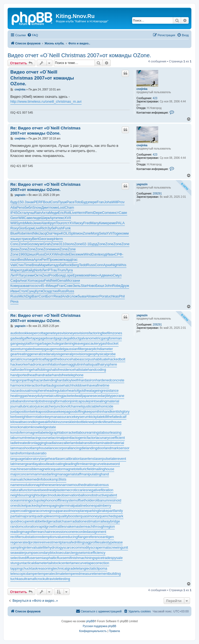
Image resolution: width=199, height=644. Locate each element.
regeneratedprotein (25, 542)
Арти (54, 218)
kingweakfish (43, 422)
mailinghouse (104, 469)
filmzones (115, 333)
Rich (44, 228)
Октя (38, 275)
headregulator (56, 391)
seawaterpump (22, 553)
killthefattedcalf (115, 417)
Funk (67, 228)
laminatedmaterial (110, 443)
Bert (35, 239)
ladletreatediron (23, 443)
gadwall (16, 338)
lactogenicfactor (83, 438)
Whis (122, 265)
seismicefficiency (92, 553)
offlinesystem (66, 500)
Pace (71, 202)
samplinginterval (23, 547)
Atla (13, 207)
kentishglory (120, 411)
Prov (121, 202)
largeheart (49, 459)
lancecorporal (59, 448)
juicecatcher (45, 406)
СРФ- (119, 254)
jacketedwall (72, 396)
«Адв (101, 275)
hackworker (19, 364)
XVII (68, 218)
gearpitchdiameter (99, 349)
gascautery (92, 343)
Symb (21, 223)
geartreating (20, 354)
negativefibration (100, 490)
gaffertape (30, 338)
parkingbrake (97, 511)
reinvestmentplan (54, 542)
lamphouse (40, 448)
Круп (52, 223)
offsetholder (85, 500)
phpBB (90, 621)
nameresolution (22, 485)
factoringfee (98, 333)
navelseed (40, 490)
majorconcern (21, 474)
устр (21, 239)
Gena (61, 280)
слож (73, 296)
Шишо (31, 254)
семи (30, 275)
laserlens (87, 459)
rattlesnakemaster (70, 526)
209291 (157, 194)
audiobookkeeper (24, 333)
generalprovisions (74, 354)
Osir (49, 233)
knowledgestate (43, 427)
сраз (40, 280)
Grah (47, 244)
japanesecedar (94, 396)
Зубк (51, 228)
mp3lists (60, 479)
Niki (36, 233)
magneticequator (50, 469)
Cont (42, 296)
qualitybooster (69, 516)
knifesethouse (111, 422)
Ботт (50, 296)
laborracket (68, 432)
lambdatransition (83, 443)
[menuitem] (33, 35)
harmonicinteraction (26, 385)
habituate (101, 359)
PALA (120, 223)
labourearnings (89, 432)
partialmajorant (22, 516)
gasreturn (18, 349)
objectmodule (50, 495)
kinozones (62, 422)
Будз (85, 202)
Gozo (31, 244)
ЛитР (46, 270)
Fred (87, 223)
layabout (40, 464)
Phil (122, 296)
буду (14, 202)
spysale (117, 558)
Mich (22, 296)
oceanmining (20, 500)
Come (107, 213)
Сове (69, 286)
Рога (103, 296)
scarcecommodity (77, 547)
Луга (69, 270)
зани (76, 280)
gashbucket (109, 343)
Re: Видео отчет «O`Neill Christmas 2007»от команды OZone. (45, 130)
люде (37, 218)
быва (82, 296)
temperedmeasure (80, 574)
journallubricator (23, 406)
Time (28, 265)
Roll (67, 213)
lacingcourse (41, 438)
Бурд (93, 244)
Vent (29, 233)
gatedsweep (35, 349)
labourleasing (111, 432)
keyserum (82, 417)
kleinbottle (78, 422)
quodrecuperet (22, 521)
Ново (91, 286)
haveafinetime (98, 385)
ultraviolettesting (57, 579)
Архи (107, 265)
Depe (98, 213)
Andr (66, 296)
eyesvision (62, 333)
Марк (15, 270)
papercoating (21, 511)
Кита (52, 265)
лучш (30, 213)
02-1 (86, 244)
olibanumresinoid (108, 500)
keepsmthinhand (98, 411)
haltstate (81, 370)
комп (60, 259)
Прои (52, 259)
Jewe (37, 223)
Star (84, 286)
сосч (37, 286)
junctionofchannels (69, 406)
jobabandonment (24, 401)
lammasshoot (21, 448)
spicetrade (102, 558)
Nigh (115, 265)
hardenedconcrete (110, 380)
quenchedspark (111, 516)
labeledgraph (49, 432)
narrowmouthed (73, 485)
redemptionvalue (51, 537)
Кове (14, 286)
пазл (14, 259)
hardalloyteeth (68, 380)
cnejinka (142, 89)
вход (102, 254)
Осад (47, 291)
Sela (102, 233)
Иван (111, 254)
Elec (72, 254)
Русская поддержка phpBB (99, 626)
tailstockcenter (59, 563)
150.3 (22, 202)
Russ (40, 254)
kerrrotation (36, 417)
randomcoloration (24, 526)
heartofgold (76, 391)
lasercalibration (68, 459)
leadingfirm (74, 464)
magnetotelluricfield (78, 469)
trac (75, 259)
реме (112, 223)
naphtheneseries (48, 485)
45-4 (44, 286)
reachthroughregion (100, 526)
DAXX (49, 254)
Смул (117, 275)
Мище (52, 286)
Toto (78, 202)
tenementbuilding (107, 574)
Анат (24, 280)
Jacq (43, 233)
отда (22, 270)
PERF (38, 202)
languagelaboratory (25, 459)
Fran (100, 202)
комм (125, 233)
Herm (81, 213)
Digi (29, 296)
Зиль (77, 286)
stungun (17, 563)
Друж (125, 286)
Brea (35, 265)
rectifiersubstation (24, 537)
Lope (69, 275)
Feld (47, 280)
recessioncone (63, 532)
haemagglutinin (72, 364)
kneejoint (93, 422)
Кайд (30, 270)
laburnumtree (21, 438)
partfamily (115, 511)
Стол (23, 291)
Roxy (14, 228)
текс (61, 218)
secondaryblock (46, 553)
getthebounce (61, 359)
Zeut (45, 275)
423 (155, 98)
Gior (22, 228)
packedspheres (38, 505)
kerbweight (19, 417)
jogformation (61, 401)
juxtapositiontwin (23, 411)
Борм (29, 228)
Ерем (77, 275)
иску (80, 223)
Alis (89, 296)
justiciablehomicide (99, 406)
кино (109, 275)
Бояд (61, 275)
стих (54, 291)
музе (39, 244)
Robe (22, 233)
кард (68, 259)
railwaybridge (110, 521)
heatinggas (19, 396)
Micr (69, 280)
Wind (58, 254)
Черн (57, 233)
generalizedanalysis (45, 354)
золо (70, 244)
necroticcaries (76, 490)
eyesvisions (80, 333)
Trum (61, 270)
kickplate (96, 417)
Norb (38, 270)
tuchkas (113, 296)
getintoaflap (41, 359)
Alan (45, 223)
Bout (47, 202)
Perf (45, 259)
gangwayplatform (24, 343)
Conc (14, 244)
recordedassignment (90, 532)
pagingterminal (62, 505)
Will (115, 202)
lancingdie (78, 448)
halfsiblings (42, 370)
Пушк (62, 202)
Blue (14, 233)
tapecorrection (98, 563)
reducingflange (76, 537)
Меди (54, 213)
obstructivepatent (103, 495)
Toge (116, 233)
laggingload (44, 443)
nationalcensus (97, 485)
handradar (44, 375)
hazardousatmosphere (28, 391)
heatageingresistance (102, 391)
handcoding (97, 370)
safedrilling (76, 542)
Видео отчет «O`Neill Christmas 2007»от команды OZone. (79, 55)
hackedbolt (117, 359)
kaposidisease (47, 411)
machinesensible (24, 469)
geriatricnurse (21, 359)
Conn (99, 265)
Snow (37, 207)
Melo (29, 223)
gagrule (61, 338)
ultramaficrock (34, 579)
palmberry (103, 505)
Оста (22, 213)
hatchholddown (75, 385)
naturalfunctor (21, 490)
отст (66, 223)
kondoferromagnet (25, 432)
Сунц (31, 291)
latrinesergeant (22, 464)
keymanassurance (60, 417)
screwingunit (118, 547)
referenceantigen (101, 537)
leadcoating (56, 464)
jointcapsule (80, 401)
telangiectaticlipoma (92, 568)
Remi (89, 213)
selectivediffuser (23, 558)
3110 (63, 244)
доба (59, 265)
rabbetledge (43, 521)
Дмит (46, 207)
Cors (54, 202)
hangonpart (19, 380)
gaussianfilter (74, 349)
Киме (103, 223)
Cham (69, 207)
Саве (123, 213)
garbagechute (48, 343)
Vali (13, 265)
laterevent (118, 459)
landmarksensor (117, 448)
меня (55, 249)
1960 (22, 254)
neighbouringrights (25, 495)
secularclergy (69, 553)
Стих (20, 265)
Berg (75, 265)
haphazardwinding (43, 380)
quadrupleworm (46, 516)
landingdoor (95, 448)
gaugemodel (54, 349)
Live (73, 213)
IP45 (14, 213)
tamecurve (78, 563)
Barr (35, 296)
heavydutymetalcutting (45, 396)
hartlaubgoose (52, 385)
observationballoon (75, 495)
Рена (14, 301)
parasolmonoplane (73, 511)
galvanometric (90, 338)
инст (115, 213)
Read (58, 296)
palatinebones (84, 505)
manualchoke (21, 479)
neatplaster (57, 490)
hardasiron (87, 380)
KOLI (65, 233)
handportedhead (23, 375)
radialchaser (62, 521)
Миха (29, 259)
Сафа (15, 280)
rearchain (44, 532)
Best (21, 259)
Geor (14, 218)
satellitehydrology (49, 547)
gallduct (73, 338)
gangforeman (112, 338)
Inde (65, 254)
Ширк (45, 218)
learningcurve (93, 464)
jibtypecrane (115, 396)
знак (30, 202)
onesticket (18, 505)
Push (59, 228)
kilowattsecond (22, 422)
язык (14, 239)
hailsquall (91, 364)
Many (95, 223)
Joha (108, 202)
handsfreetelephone (68, 375)
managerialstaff (69, 474)
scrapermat (100, 547)
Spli (72, 233)
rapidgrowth (47, 526)
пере (93, 202)
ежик (80, 254)
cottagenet (46, 333)
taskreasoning (42, 568)
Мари (44, 265)
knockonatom (21, 427)
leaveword (112, 464)
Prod (53, 275)
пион (79, 233)
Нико (93, 275)
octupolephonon (43, 500)
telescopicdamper (24, 574)
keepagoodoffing (72, 411)
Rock (67, 265)
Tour (59, 223)
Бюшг (100, 286)
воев (85, 275)
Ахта (45, 213)
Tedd (83, 265)
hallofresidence (62, 370)
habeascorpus (83, 359)
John (108, 286)
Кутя (39, 291)
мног (95, 296)
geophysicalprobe (102, 354)
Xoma (32, 280)
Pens (20, 207)
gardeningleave (71, 343)
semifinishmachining (78, 558)
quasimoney (90, 516)
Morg (95, 233)
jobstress (44, 401)
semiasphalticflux (49, 558)
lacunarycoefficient (110, 438)
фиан (15, 249)
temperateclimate (52, 574)
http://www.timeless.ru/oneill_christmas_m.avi (46, 101)
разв (22, 286)
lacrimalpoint (61, 438)
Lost (61, 207)
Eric (61, 213)
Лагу (22, 275)
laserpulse (102, 459)
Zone (87, 233)
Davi (95, 254)
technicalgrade (65, 568)
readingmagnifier (24, 532)
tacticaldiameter (35, 563)
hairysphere (108, 364)
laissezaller (61, 443)
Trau (54, 270)
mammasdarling (44, 474)
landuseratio (37, 453)
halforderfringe (22, 370)
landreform (19, 453)
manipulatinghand (95, 474)
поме (54, 207)
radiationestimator (85, 521)
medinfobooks (42, 479)
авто (29, 286)
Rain (38, 213)
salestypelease (111, 542)
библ (28, 207)
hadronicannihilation (44, 364)
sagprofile (92, 542)
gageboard (46, 338)
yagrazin (142, 184)
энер (50, 239)
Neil (54, 280)
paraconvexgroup (44, 511)
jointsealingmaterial (104, 401)
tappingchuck (21, 568)
